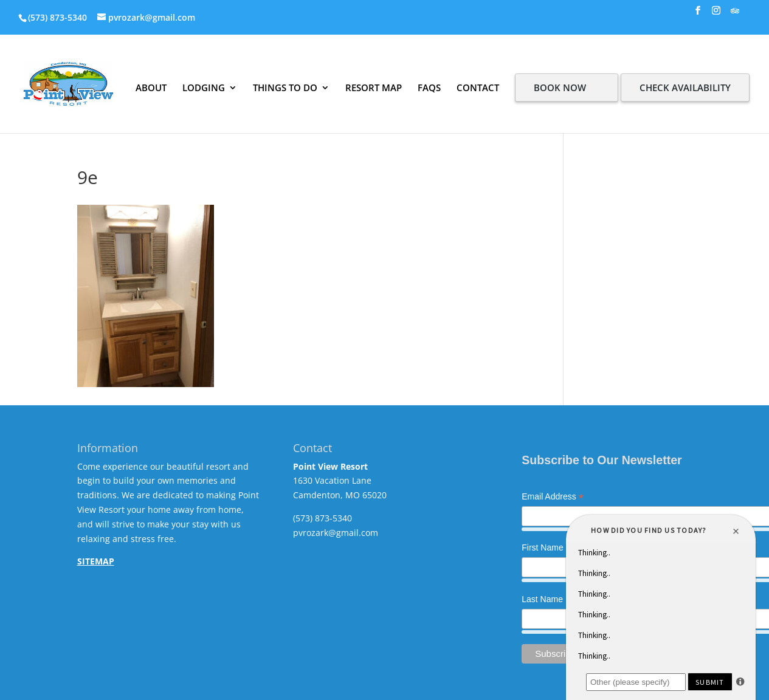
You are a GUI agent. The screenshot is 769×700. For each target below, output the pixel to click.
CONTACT (478, 87)
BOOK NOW (560, 87)
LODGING (204, 87)
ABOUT (151, 87)
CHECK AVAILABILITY (685, 87)
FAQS (429, 87)
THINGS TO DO (285, 87)
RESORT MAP (374, 87)
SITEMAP (96, 561)
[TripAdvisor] (735, 14)
